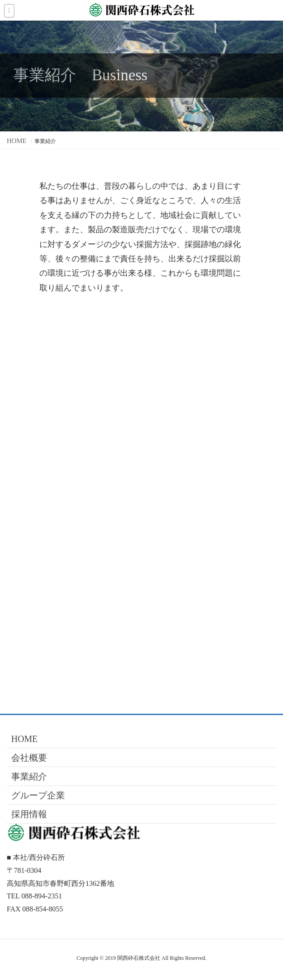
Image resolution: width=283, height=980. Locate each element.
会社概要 (29, 758)
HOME (24, 739)
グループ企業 (38, 795)
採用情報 (29, 814)
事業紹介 (29, 776)
